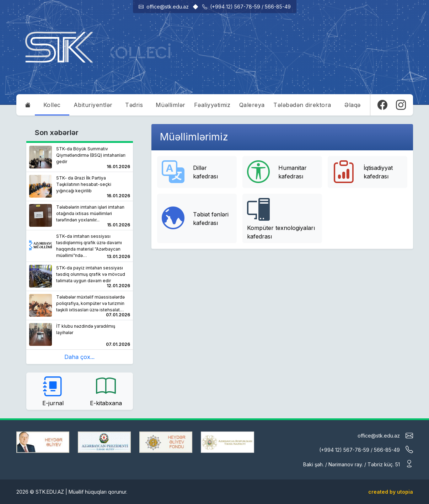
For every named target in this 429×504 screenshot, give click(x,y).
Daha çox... (79, 357)
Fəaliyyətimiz (212, 105)
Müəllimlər (171, 105)
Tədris (134, 105)
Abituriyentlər (93, 105)
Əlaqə (353, 105)
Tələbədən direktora (302, 105)
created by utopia (391, 492)
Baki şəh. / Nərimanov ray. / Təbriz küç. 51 (358, 464)
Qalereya (252, 105)
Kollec (52, 105)
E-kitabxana (106, 391)
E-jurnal (53, 391)
